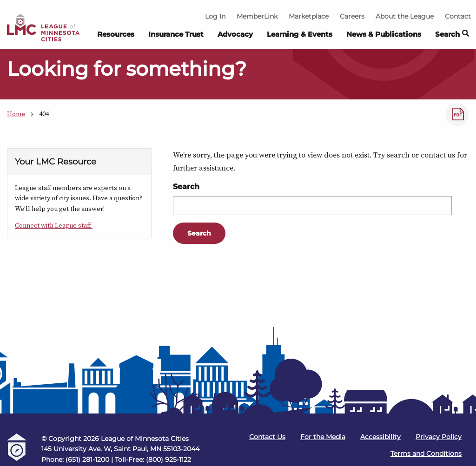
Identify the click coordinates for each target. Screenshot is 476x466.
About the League (405, 16)
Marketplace (309, 16)
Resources (116, 34)
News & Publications (384, 34)
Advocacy (235, 34)
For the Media (323, 437)
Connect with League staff (54, 225)
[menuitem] (116, 37)
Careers (352, 16)
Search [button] (452, 35)
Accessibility (380, 437)
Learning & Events (300, 34)
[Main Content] (238, 187)
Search (186, 187)
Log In (215, 16)
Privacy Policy (439, 437)
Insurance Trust (176, 34)
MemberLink (257, 16)
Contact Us (267, 437)
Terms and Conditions (426, 453)
